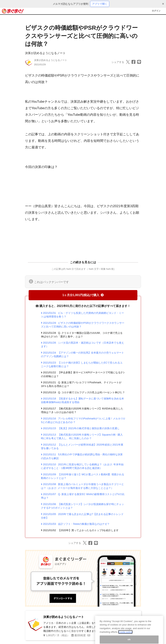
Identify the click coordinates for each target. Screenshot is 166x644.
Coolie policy (125, 637)
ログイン (156, 11)
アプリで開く (100, 4)
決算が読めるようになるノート (45, 53)
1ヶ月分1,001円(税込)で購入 (83, 295)
